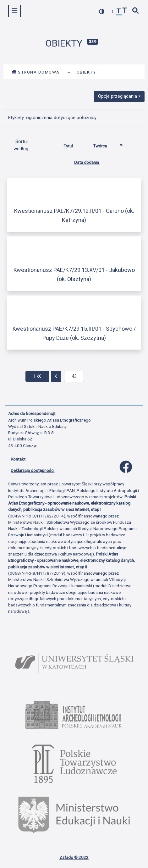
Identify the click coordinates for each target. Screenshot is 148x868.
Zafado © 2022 (74, 857)
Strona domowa (36, 72)
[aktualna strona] (74, 376)
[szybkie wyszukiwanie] (136, 11)
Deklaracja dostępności (33, 470)
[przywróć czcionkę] (119, 12)
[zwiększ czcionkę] (125, 11)
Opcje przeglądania (118, 96)
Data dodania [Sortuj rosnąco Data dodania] (92, 161)
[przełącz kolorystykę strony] (102, 11)
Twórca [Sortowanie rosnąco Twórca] (105, 145)
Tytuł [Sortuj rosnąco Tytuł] (73, 145)
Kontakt (18, 459)
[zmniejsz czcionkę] (112, 12)
